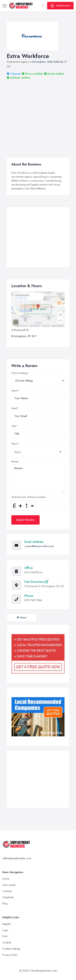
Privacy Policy (10, 955)
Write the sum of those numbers (28, 497)
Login (5, 930)
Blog (5, 903)
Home (6, 879)
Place (14, 444)
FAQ (5, 936)
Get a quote (9, 885)
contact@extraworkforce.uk (39, 546)
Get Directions (36, 582)
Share (22, 618)
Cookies (7, 942)
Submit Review (25, 520)
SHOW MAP (38, 309)
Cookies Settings (11, 949)
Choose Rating (19, 373)
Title (14, 426)
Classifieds (8, 897)
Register (7, 924)
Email (14, 408)
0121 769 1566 (33, 600)
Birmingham (39, 62)
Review (15, 462)
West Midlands (55, 62)
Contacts (7, 891)
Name (14, 391)
